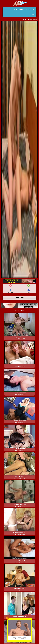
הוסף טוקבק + (20, 298)
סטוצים (32, 14)
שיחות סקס (18, 10)
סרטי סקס (30, 10)
